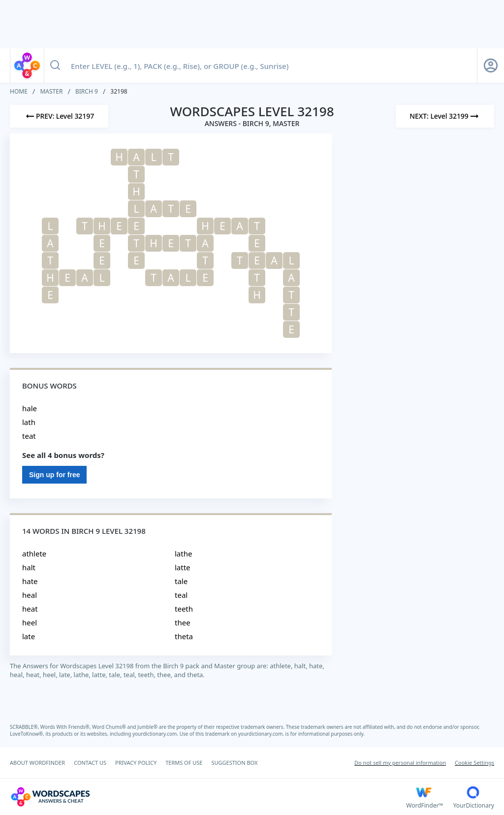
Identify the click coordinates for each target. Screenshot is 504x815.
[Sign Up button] (491, 65)
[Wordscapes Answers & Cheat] (208, 797)
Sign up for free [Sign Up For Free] (54, 475)
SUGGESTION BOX (234, 763)
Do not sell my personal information (400, 763)
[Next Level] (445, 116)
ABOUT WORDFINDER (37, 763)
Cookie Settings (474, 763)
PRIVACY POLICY (136, 763)
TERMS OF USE (184, 763)
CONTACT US (90, 763)
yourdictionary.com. (156, 734)
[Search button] (55, 65)
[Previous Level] (59, 116)
